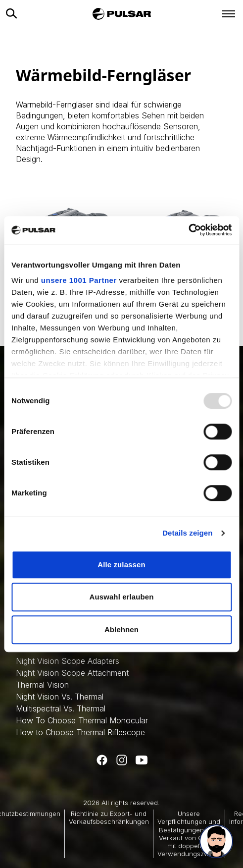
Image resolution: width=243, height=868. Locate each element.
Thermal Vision (42, 685)
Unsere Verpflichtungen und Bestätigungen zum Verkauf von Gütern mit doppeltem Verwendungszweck (189, 834)
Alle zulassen (121, 565)
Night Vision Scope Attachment (72, 673)
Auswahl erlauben (122, 597)
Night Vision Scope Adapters (68, 661)
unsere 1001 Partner (79, 280)
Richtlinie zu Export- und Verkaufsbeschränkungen (109, 817)
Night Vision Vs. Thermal (60, 697)
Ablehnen (121, 629)
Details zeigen (187, 533)
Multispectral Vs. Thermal (61, 708)
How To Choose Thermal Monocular (82, 720)
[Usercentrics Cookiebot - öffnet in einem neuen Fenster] (188, 230)
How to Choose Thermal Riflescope (80, 732)
